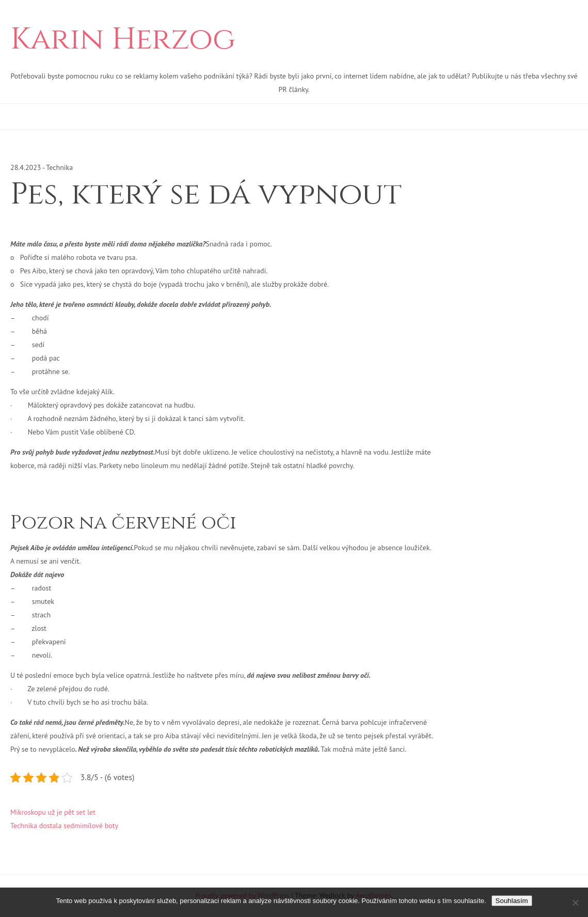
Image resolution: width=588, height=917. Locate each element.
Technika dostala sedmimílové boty (64, 826)
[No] (575, 903)
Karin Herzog (123, 40)
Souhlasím (512, 901)
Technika (59, 167)
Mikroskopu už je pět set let (53, 812)
